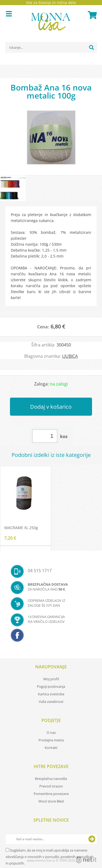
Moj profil (51, 679)
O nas (51, 732)
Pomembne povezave (51, 794)
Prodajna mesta (51, 740)
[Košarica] (92, 15)
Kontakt (51, 748)
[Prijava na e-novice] (92, 839)
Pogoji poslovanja (51, 686)
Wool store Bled (51, 801)
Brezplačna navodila (51, 779)
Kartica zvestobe (51, 694)
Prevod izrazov (51, 786)
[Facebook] (51, 637)
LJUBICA (70, 356)
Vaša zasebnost (51, 702)
